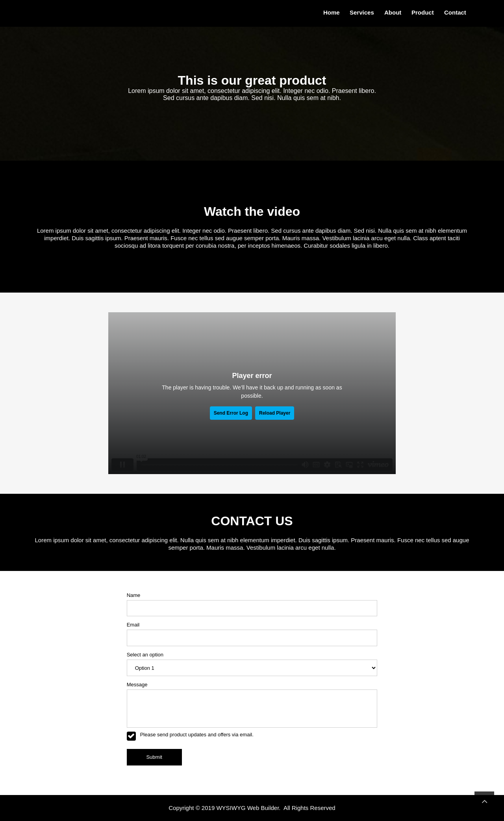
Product (423, 12)
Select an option (145, 655)
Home (332, 12)
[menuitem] (330, 13)
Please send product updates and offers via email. (197, 735)
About (393, 12)
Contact (455, 12)
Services (362, 12)
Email (133, 625)
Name (134, 595)
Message (137, 685)
